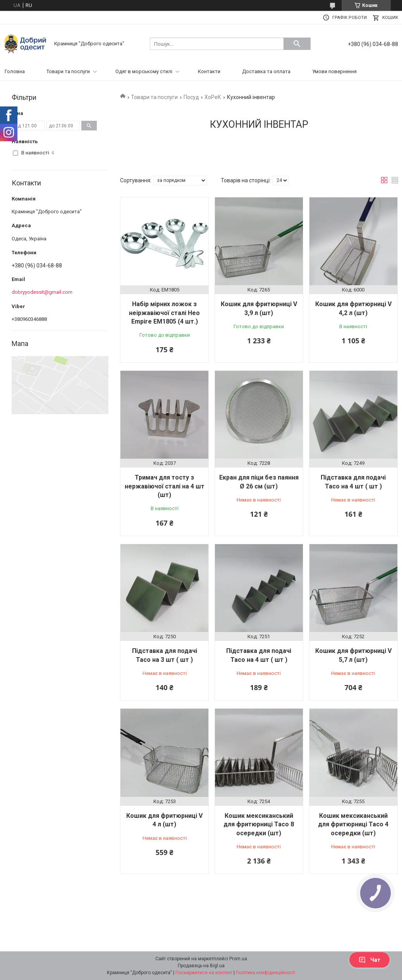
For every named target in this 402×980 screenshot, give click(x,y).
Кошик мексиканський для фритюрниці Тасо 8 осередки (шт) (259, 824)
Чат (369, 960)
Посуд (191, 97)
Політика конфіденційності (265, 973)
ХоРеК (213, 97)
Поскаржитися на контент (204, 973)
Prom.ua (238, 959)
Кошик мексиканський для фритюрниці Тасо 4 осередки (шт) (353, 824)
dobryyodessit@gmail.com (42, 292)
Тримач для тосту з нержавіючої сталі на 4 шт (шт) (165, 486)
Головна (15, 71)
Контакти (209, 71)
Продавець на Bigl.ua (201, 966)
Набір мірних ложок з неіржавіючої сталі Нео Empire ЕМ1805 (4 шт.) (164, 313)
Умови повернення (334, 71)
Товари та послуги (68, 71)
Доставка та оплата (266, 71)
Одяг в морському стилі (144, 71)
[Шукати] (297, 44)
